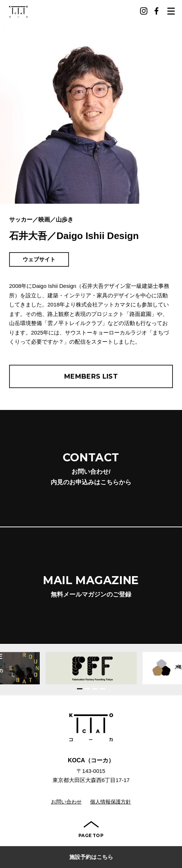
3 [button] (95, 689)
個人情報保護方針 (111, 802)
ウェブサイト (39, 259)
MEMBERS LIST (91, 376)
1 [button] (80, 689)
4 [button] (103, 689)
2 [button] (87, 689)
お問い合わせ (66, 802)
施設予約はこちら (91, 857)
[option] (91, 668)
